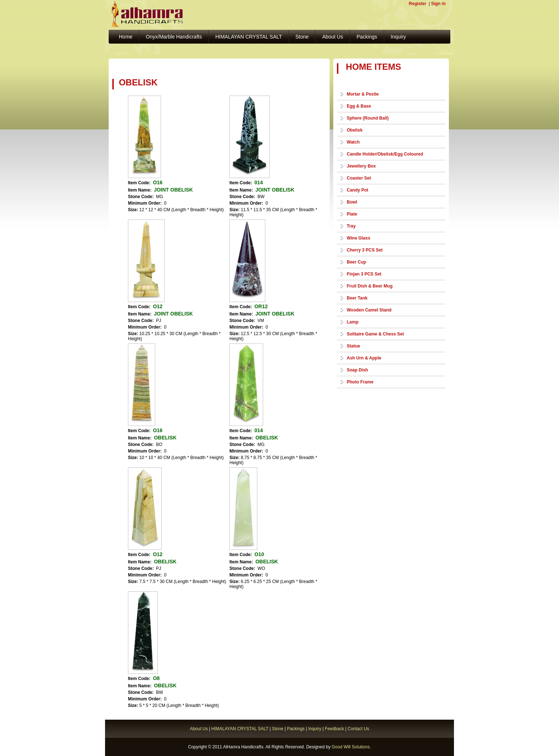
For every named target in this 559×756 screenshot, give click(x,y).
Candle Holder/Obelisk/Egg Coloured (385, 154)
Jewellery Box (361, 166)
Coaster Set (359, 178)
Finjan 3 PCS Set (364, 274)
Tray (351, 226)
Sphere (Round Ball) (368, 118)
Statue (353, 346)
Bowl (352, 202)
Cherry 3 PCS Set (365, 250)
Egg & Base (359, 106)
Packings (367, 37)
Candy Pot (357, 190)
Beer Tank (357, 298)
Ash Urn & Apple (364, 358)
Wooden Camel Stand (369, 310)
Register (418, 4)
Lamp (353, 322)
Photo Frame (360, 382)
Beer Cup (356, 262)
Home (126, 37)
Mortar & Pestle (363, 94)
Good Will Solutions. (351, 747)
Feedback (335, 729)
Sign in (438, 4)
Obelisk (355, 130)
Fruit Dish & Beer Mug (370, 286)
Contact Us (358, 729)
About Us (333, 37)
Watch (353, 142)
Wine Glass (359, 238)
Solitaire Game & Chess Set (375, 334)
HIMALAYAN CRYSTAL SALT (248, 37)
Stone (302, 37)
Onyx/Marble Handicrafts (174, 37)
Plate (352, 214)
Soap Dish (357, 370)
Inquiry (398, 37)
